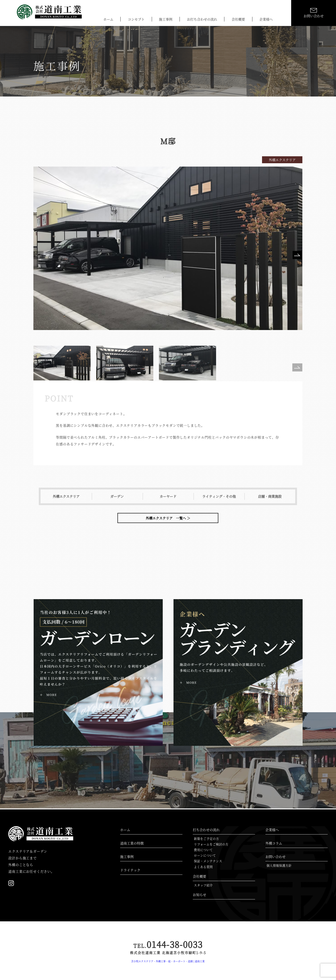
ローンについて (205, 855)
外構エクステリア (66, 496)
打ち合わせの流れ (206, 830)
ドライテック (130, 870)
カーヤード (168, 496)
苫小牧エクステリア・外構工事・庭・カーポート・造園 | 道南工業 (168, 961)
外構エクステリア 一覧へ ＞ (168, 518)
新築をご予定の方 (206, 838)
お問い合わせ (275, 857)
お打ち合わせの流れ (202, 19)
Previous (38, 256)
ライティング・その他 (219, 496)
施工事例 (166, 19)
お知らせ (199, 895)
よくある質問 (203, 867)
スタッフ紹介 (203, 885)
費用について (203, 850)
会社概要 (238, 19)
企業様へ (266, 19)
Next (297, 256)
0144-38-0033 (168, 944)
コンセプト (136, 19)
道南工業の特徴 (132, 843)
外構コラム (274, 843)
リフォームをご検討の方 (211, 844)
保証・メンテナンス (208, 861)
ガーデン (117, 496)
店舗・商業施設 (270, 496)
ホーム (108, 19)
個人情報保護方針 (279, 865)
